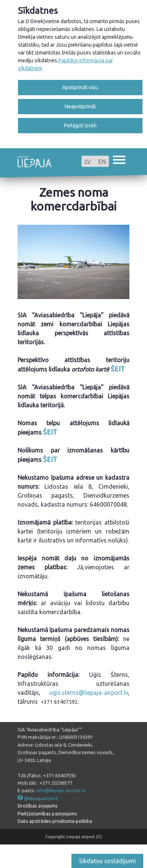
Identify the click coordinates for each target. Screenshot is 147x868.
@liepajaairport (41, 798)
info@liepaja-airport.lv (61, 790)
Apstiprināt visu (80, 87)
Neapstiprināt (80, 106)
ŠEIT (118, 369)
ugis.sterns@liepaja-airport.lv (89, 693)
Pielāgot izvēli (80, 125)
